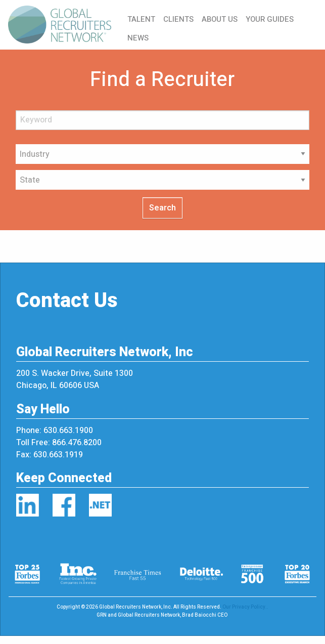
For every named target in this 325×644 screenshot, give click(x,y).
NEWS (138, 38)
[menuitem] (64, 25)
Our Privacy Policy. (245, 607)
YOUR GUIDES (270, 19)
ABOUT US (220, 19)
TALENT (141, 19)
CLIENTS (178, 19)
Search (162, 208)
